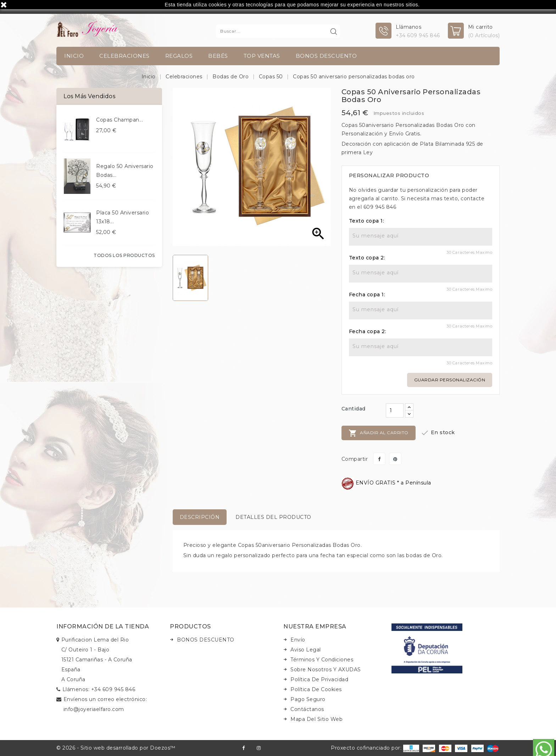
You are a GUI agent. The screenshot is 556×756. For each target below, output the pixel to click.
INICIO (74, 56)
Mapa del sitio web (316, 719)
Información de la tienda (103, 626)
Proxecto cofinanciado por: (375, 748)
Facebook (243, 748)
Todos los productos (124, 255)
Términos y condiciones (322, 660)
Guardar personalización (450, 380)
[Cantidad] (395, 410)
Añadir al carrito (379, 433)
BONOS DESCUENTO (326, 56)
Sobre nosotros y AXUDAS (326, 670)
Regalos (179, 56)
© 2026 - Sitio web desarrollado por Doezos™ (116, 748)
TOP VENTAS (262, 56)
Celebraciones (124, 56)
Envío (298, 640)
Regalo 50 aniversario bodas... (125, 171)
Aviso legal (306, 650)
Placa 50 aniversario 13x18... (123, 217)
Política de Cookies (316, 689)
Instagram (259, 748)
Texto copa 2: (367, 258)
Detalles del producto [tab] (273, 517)
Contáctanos (307, 709)
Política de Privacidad (319, 679)
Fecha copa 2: (368, 331)
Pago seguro (308, 699)
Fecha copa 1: (367, 295)
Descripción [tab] (200, 517)
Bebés (218, 56)
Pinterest (395, 459)
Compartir (379, 459)
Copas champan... (119, 120)
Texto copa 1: (367, 221)
